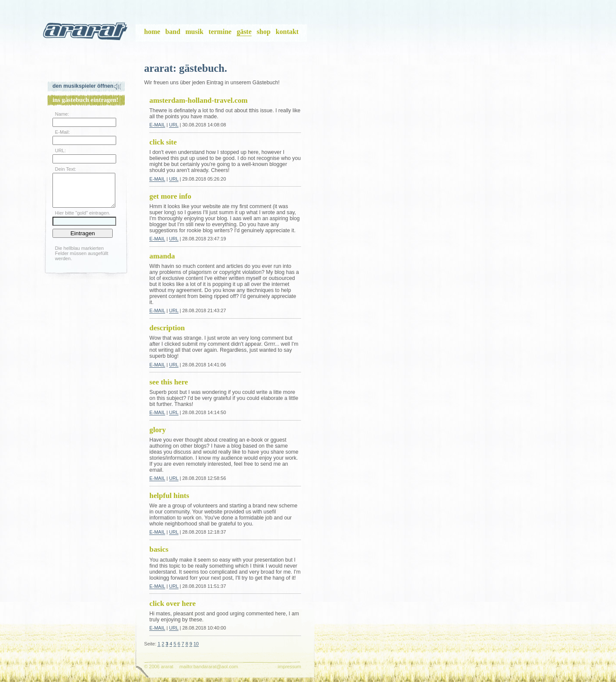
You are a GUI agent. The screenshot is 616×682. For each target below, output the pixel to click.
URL (174, 125)
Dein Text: (66, 169)
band (173, 32)
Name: (62, 114)
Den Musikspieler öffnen (83, 86)
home (152, 32)
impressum (290, 667)
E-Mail (157, 125)
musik (194, 32)
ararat (86, 33)
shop (264, 32)
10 (196, 644)
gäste (244, 32)
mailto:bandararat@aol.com (209, 667)
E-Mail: (62, 132)
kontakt (287, 32)
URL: (60, 151)
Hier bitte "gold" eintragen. (83, 219)
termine (220, 32)
